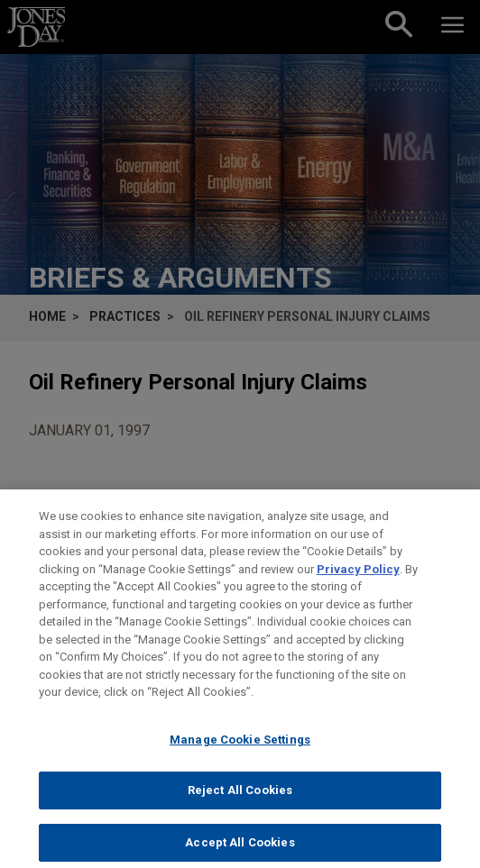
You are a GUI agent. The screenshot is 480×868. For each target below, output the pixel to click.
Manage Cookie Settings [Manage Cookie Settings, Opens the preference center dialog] (240, 748)
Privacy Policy (358, 577)
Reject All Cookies (240, 799)
